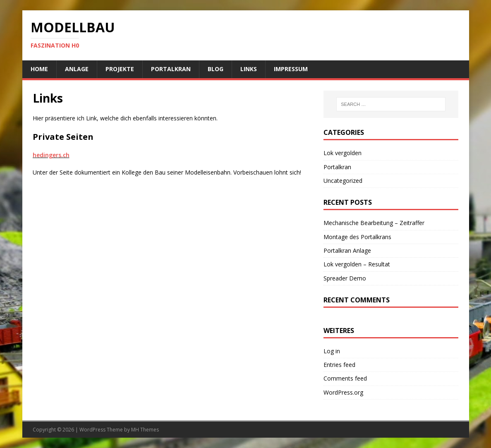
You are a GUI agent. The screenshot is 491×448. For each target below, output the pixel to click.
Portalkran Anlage (347, 250)
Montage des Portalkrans (357, 237)
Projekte (120, 69)
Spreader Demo (345, 278)
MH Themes (145, 430)
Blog (216, 69)
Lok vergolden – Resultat (357, 264)
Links (249, 69)
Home (39, 69)
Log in (332, 351)
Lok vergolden (343, 153)
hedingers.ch (51, 155)
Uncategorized (343, 181)
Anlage (77, 69)
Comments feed (345, 378)
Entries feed (339, 365)
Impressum (291, 69)
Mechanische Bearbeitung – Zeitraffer (374, 223)
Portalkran (171, 69)
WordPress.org (343, 392)
